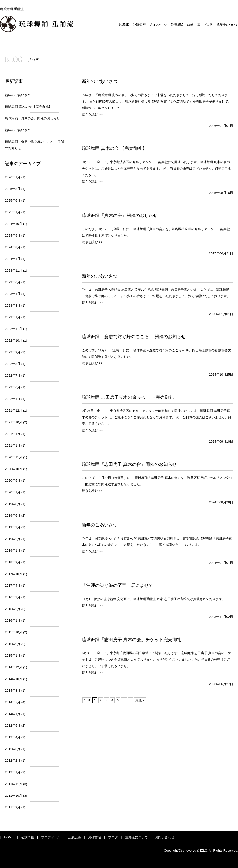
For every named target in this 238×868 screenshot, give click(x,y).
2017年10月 (14, 574)
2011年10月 (14, 796)
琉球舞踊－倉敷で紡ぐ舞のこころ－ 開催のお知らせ (134, 337)
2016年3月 (13, 597)
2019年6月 (13, 516)
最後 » (140, 700)
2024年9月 (13, 235)
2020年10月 (14, 469)
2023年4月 (13, 294)
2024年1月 (13, 259)
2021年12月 (14, 411)
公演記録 (177, 25)
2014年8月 (13, 691)
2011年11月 (14, 784)
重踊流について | (137, 837)
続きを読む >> (92, 114)
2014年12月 (14, 667)
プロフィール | (51, 837)
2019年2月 (13, 539)
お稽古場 (193, 25)
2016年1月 (13, 621)
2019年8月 (13, 504)
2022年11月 (14, 329)
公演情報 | (28, 837)
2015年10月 (14, 632)
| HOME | (9, 837)
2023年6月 (13, 282)
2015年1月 (13, 656)
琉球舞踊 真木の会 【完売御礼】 (28, 107)
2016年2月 (13, 609)
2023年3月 (13, 306)
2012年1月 (13, 772)
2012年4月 (13, 737)
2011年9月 (13, 807)
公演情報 (139, 25)
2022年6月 (13, 387)
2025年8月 (13, 189)
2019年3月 (13, 527)
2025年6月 (13, 200)
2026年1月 (13, 177)
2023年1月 (13, 317)
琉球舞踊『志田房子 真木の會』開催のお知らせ (129, 464)
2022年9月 (13, 352)
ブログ (208, 25)
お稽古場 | (95, 837)
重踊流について (227, 25)
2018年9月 (13, 562)
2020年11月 (14, 457)
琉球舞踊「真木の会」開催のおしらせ (32, 118)
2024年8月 (13, 247)
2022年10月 (14, 341)
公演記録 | (75, 837)
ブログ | (113, 837)
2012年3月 (13, 749)
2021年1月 (13, 446)
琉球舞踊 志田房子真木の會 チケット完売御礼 (128, 397)
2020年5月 (13, 481)
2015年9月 (13, 644)
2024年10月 (14, 224)
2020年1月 (13, 492)
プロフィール (158, 25)
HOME (124, 24)
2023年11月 (14, 271)
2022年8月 (13, 364)
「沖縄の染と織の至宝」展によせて (118, 585)
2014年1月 (13, 714)
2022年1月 (13, 399)
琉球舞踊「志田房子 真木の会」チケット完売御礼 (132, 640)
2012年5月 (13, 726)
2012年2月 (13, 761)
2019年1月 (13, 551)
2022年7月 (13, 376)
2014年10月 (14, 679)
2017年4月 (13, 586)
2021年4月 (13, 434)
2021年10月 (14, 422)
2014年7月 (13, 702)
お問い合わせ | (165, 837)
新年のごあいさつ (18, 95)
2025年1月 (13, 212)
